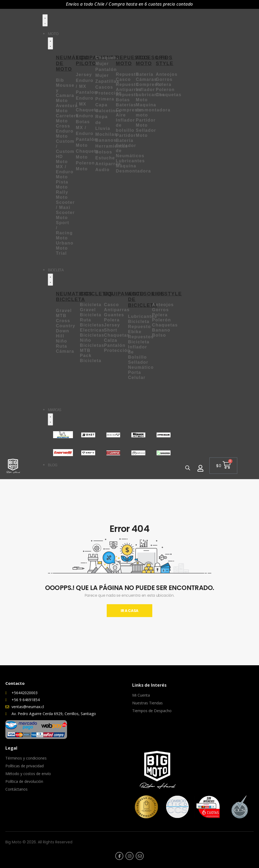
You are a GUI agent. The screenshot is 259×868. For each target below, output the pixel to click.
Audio (102, 170)
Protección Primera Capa (108, 99)
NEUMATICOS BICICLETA (74, 297)
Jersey (112, 325)
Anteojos (167, 74)
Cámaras (147, 79)
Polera (164, 84)
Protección (117, 350)
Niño (61, 341)
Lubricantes (130, 161)
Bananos (106, 140)
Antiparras (117, 310)
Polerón (162, 320)
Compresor (149, 84)
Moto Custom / (65, 141)
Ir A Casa (129, 611)
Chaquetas (169, 95)
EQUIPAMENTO (124, 294)
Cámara (65, 351)
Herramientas (111, 146)
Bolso (159, 335)
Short (112, 330)
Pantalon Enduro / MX (87, 98)
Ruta (61, 346)
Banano (161, 330)
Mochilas (106, 134)
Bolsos (104, 152)
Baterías (126, 105)
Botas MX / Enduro (85, 128)
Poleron (165, 90)
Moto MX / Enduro (65, 167)
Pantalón (115, 345)
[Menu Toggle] (45, 20)
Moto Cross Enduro (65, 126)
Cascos (104, 87)
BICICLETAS (96, 294)
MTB (61, 316)
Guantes (114, 315)
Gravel (64, 311)
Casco (112, 305)
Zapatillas (107, 81)
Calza (112, 340)
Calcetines (108, 111)
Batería (145, 74)
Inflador (145, 90)
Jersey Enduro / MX (85, 80)
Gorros (164, 79)
